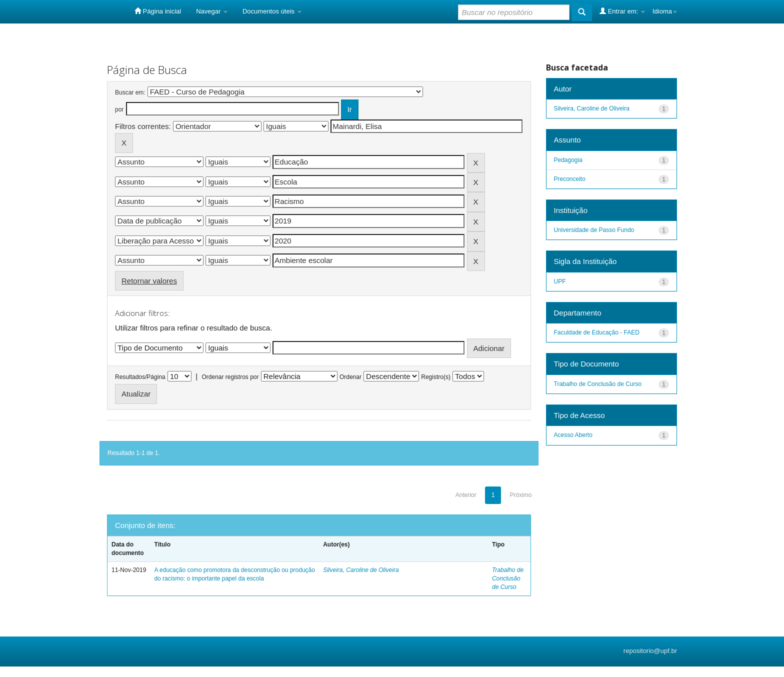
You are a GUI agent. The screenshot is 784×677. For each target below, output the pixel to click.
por (119, 109)
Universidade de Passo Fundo (594, 230)
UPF (560, 281)
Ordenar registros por (230, 377)
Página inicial (158, 11)
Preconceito (570, 179)
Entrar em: (622, 11)
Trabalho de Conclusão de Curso (508, 578)
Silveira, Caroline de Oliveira (361, 570)
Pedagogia (568, 160)
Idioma (665, 11)
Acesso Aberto (573, 435)
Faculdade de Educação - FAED (597, 332)
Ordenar (350, 377)
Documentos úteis (272, 11)
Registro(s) (436, 377)
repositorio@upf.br (650, 651)
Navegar (212, 11)
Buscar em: (130, 92)
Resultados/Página (140, 377)
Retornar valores (149, 281)
